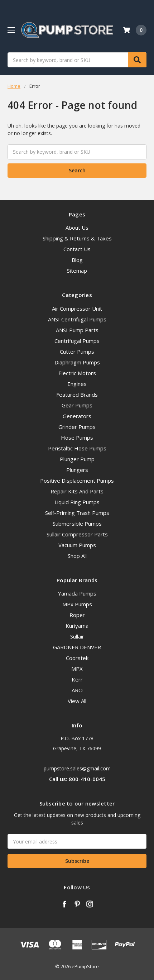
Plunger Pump (77, 459)
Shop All (77, 556)
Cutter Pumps (77, 352)
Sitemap (77, 271)
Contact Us (77, 249)
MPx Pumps (77, 604)
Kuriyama (77, 626)
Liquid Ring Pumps (77, 502)
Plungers (77, 470)
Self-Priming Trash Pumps (77, 513)
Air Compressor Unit (77, 309)
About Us (77, 228)
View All (77, 701)
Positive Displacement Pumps (77, 481)
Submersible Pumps (77, 524)
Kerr (77, 679)
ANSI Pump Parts (77, 330)
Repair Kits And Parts (77, 491)
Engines (77, 384)
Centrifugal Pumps (77, 341)
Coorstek (77, 658)
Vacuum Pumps (77, 545)
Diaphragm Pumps (77, 362)
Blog (77, 260)
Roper (77, 615)
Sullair (77, 636)
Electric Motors (77, 373)
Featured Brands (77, 395)
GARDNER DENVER (77, 647)
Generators (77, 416)
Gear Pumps (77, 405)
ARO (77, 690)
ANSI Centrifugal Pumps (77, 319)
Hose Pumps (77, 438)
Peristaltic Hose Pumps (77, 448)
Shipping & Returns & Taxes (77, 238)
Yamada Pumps (77, 593)
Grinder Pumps (77, 427)
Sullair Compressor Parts (77, 534)
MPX (77, 669)
